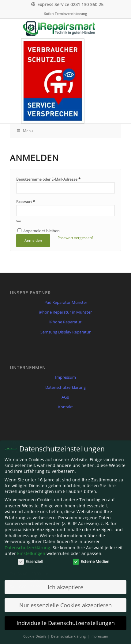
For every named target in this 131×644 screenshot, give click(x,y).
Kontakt (65, 407)
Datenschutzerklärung (65, 387)
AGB (65, 397)
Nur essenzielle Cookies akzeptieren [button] (65, 603)
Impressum (65, 377)
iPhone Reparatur (65, 322)
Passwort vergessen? (75, 238)
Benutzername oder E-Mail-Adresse (48, 179)
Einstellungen (31, 552)
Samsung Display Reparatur (65, 332)
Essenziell (30, 559)
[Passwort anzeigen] (19, 221)
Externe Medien (91, 559)
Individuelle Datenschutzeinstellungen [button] (66, 621)
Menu (24, 131)
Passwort (26, 201)
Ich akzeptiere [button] (65, 585)
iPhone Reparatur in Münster (65, 312)
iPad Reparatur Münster (65, 302)
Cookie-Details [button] (35, 634)
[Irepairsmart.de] (65, 28)
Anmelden (33, 240)
